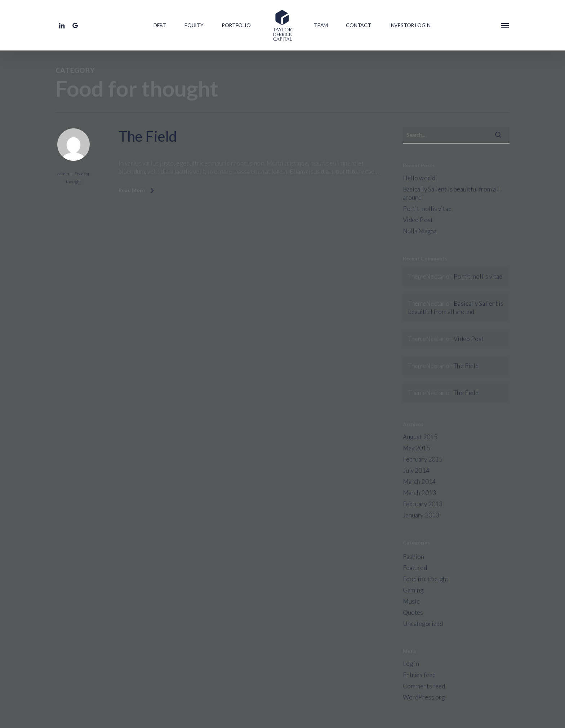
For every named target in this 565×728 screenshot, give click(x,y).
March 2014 (419, 482)
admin (63, 174)
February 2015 (423, 459)
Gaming (413, 590)
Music (411, 601)
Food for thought (426, 579)
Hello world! (420, 178)
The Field (148, 137)
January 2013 (421, 515)
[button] (505, 25)
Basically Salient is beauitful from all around (451, 193)
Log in (411, 664)
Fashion (414, 557)
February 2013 (423, 504)
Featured (415, 568)
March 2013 (419, 493)
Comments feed (424, 686)
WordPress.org (424, 697)
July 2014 (416, 470)
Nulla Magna (420, 231)
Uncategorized (423, 624)
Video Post (418, 220)
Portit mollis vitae (427, 209)
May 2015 (417, 448)
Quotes (413, 612)
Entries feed (419, 675)
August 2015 (420, 437)
